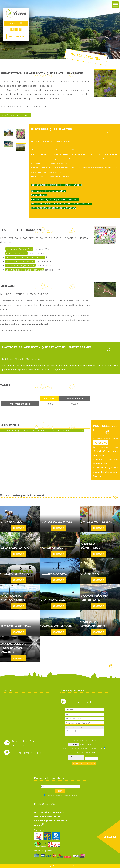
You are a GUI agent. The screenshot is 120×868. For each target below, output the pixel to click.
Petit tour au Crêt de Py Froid (20, 261)
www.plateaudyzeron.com (57, 866)
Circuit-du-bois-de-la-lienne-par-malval (25, 270)
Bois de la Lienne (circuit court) (21, 266)
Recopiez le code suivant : (84, 753)
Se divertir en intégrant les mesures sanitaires (22, 431)
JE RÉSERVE (101, 443)
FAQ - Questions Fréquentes (49, 812)
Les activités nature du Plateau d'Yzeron (65, 431)
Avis (39, 826)
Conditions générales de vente (50, 820)
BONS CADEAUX (16, 37)
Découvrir (18, 528)
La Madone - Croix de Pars (19, 249)
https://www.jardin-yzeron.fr (16, 115)
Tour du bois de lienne (17, 253)
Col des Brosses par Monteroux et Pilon (25, 257)
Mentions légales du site (47, 816)
